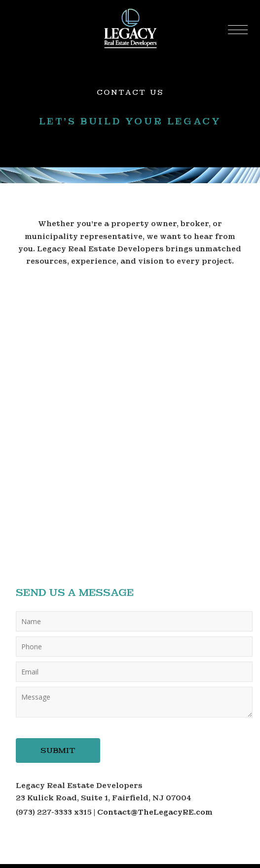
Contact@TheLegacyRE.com (155, 812)
